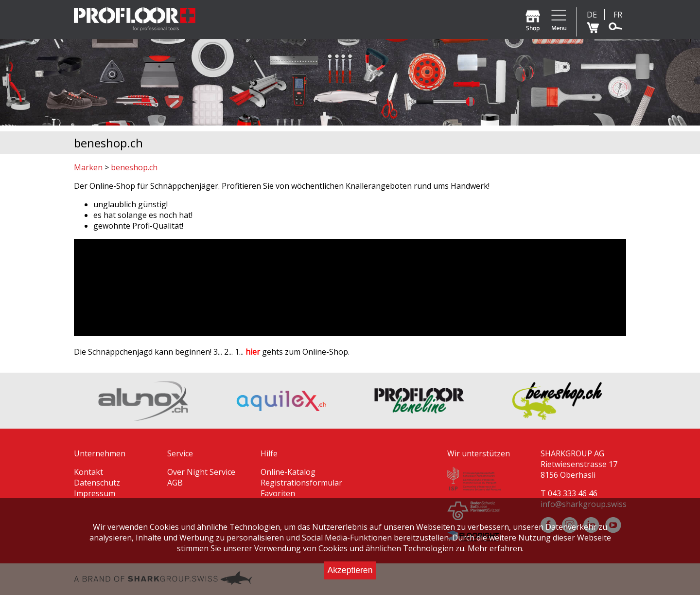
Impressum (95, 493)
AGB (175, 483)
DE (592, 15)
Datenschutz (97, 483)
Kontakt (88, 472)
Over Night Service (201, 472)
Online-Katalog (288, 472)
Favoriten (278, 493)
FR (618, 15)
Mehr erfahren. (496, 548)
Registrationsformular (301, 483)
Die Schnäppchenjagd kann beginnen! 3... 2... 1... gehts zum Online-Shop (211, 352)
